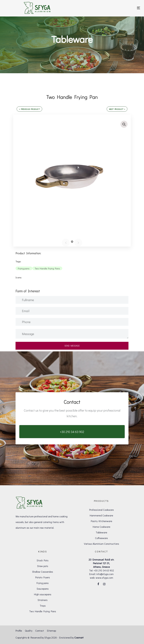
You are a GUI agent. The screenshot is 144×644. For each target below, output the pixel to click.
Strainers (43, 600)
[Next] (78, 243)
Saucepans (43, 589)
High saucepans (43, 594)
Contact (40, 631)
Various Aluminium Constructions (101, 544)
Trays (43, 606)
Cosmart (79, 637)
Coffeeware (101, 538)
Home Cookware (101, 527)
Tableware (101, 532)
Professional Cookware (101, 510)
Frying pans (43, 583)
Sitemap (51, 631)
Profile (19, 631)
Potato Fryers (43, 577)
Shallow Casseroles (43, 572)
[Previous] (66, 243)
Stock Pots (43, 560)
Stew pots (43, 566)
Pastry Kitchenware (101, 521)
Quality (29, 631)
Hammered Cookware (101, 515)
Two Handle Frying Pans (43, 611)
